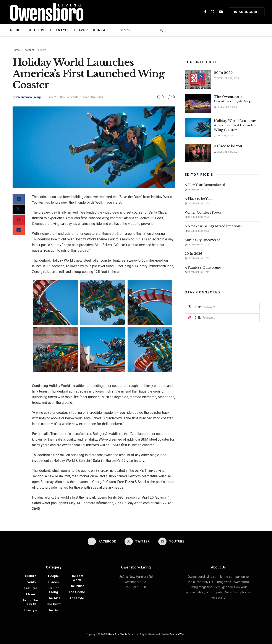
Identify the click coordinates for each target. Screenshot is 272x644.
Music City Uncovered (203, 240)
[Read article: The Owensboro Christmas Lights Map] (198, 104)
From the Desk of (31, 602)
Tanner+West (178, 634)
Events (42, 50)
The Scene (77, 592)
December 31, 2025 (226, 78)
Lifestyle (60, 30)
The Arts (53, 598)
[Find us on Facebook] (205, 12)
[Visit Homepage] (45, 12)
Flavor (81, 30)
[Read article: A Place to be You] (198, 153)
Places (84, 97)
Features (15, 30)
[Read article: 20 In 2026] (198, 80)
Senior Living (54, 590)
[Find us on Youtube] (221, 12)
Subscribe (247, 12)
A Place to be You (228, 146)
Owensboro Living (28, 97)
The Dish (54, 610)
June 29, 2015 (56, 97)
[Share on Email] (19, 230)
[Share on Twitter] (19, 210)
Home (16, 50)
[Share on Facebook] (19, 199)
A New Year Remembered (205, 185)
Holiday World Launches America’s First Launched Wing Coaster (236, 125)
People (53, 576)
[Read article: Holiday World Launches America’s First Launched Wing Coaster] (198, 128)
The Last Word (77, 578)
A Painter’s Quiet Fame (203, 267)
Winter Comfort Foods (203, 213)
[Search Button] (162, 30)
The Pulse (77, 586)
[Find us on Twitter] (213, 12)
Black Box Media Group (121, 634)
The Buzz (29, 50)
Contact (102, 30)
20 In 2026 (223, 73)
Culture (37, 30)
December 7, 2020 (226, 107)
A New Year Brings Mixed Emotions (213, 226)
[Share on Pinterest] (19, 220)
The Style (77, 598)
